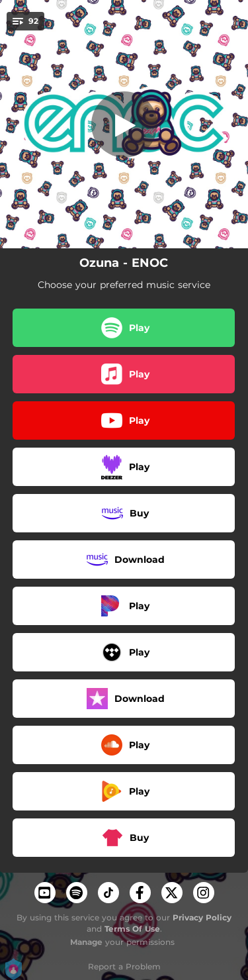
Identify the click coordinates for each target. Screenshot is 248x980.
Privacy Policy (202, 917)
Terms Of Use (132, 929)
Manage (86, 942)
